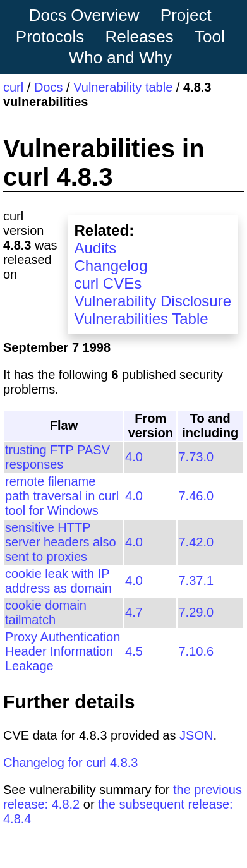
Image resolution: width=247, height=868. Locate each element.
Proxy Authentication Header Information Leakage (63, 651)
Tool (210, 37)
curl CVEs (108, 283)
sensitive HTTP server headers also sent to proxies (61, 542)
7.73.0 (196, 457)
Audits (95, 248)
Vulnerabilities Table (141, 319)
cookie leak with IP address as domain (58, 581)
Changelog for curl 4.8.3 (70, 763)
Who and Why (120, 57)
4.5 (134, 651)
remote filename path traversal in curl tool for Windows (62, 496)
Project (186, 15)
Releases (139, 37)
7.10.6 (196, 651)
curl (13, 87)
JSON (196, 735)
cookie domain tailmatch (46, 612)
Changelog (111, 266)
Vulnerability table (123, 87)
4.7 (134, 612)
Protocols (50, 37)
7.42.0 (196, 542)
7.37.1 (196, 581)
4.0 (134, 457)
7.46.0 (196, 496)
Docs (49, 87)
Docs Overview (84, 15)
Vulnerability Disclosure (153, 301)
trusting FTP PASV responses (57, 457)
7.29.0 (196, 612)
